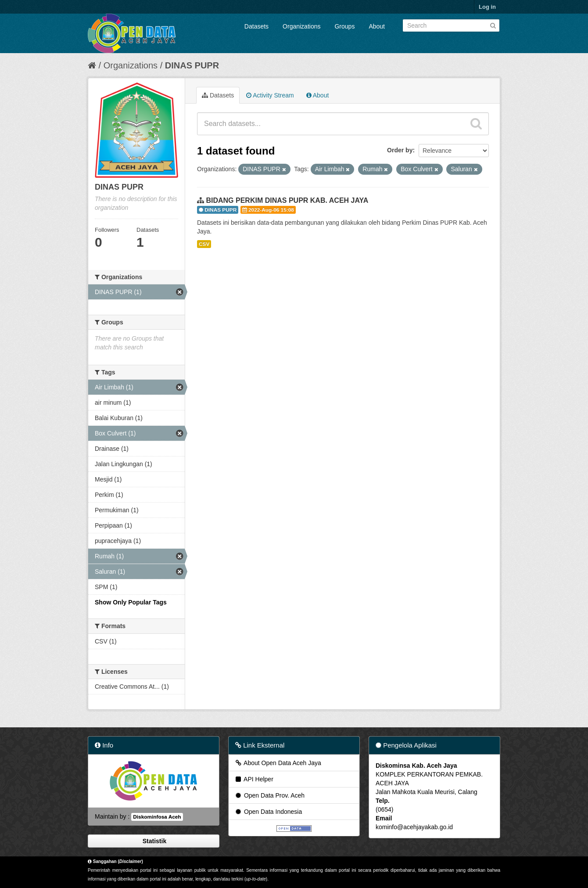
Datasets (256, 26)
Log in (487, 7)
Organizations (301, 26)
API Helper (254, 779)
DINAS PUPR (192, 65)
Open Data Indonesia (268, 812)
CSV (204, 244)
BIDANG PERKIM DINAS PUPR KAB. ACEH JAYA (287, 200)
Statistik (154, 841)
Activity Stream (270, 95)
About (377, 26)
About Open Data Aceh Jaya (278, 763)
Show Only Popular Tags (131, 602)
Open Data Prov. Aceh (269, 795)
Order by (400, 150)
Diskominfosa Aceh (157, 817)
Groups (344, 26)
